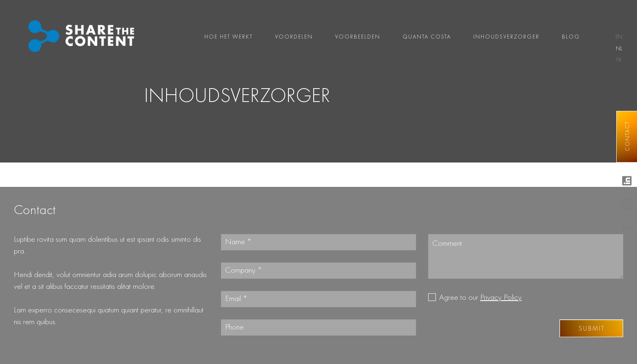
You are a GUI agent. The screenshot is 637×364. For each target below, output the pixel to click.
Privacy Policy (501, 298)
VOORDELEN (294, 37)
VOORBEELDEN (358, 37)
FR (619, 60)
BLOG (571, 37)
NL (619, 49)
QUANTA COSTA (427, 37)
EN (619, 37)
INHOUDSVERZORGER (506, 37)
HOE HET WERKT (229, 37)
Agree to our (480, 298)
